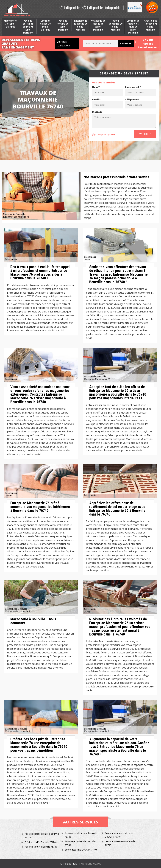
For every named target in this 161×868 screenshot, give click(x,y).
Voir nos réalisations (64, 44)
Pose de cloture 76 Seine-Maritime (63, 25)
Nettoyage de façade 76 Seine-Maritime (98, 25)
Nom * (96, 87)
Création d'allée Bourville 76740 (41, 842)
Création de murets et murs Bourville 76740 (119, 835)
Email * (96, 99)
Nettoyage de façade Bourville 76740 (80, 843)
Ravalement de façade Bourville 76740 (81, 835)
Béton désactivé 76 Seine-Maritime (116, 25)
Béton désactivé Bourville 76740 (81, 850)
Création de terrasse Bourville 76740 (120, 843)
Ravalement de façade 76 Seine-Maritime (80, 25)
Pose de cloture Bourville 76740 (41, 847)
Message (97, 112)
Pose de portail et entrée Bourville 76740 (42, 836)
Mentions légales (91, 864)
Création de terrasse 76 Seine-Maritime (151, 25)
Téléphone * (132, 99)
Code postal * (133, 87)
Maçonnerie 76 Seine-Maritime (10, 24)
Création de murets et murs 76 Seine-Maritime (133, 27)
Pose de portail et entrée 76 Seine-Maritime (28, 27)
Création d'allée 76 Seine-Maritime (45, 25)
